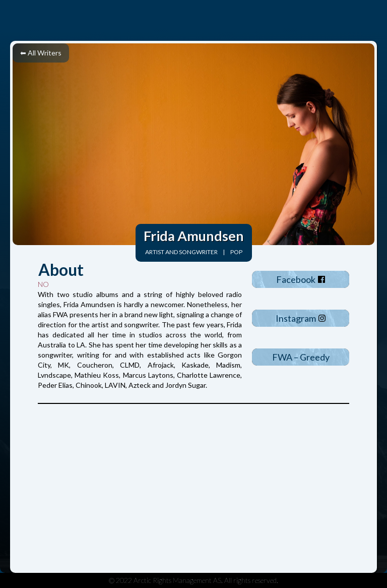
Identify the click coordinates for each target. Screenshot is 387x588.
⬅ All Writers (41, 53)
